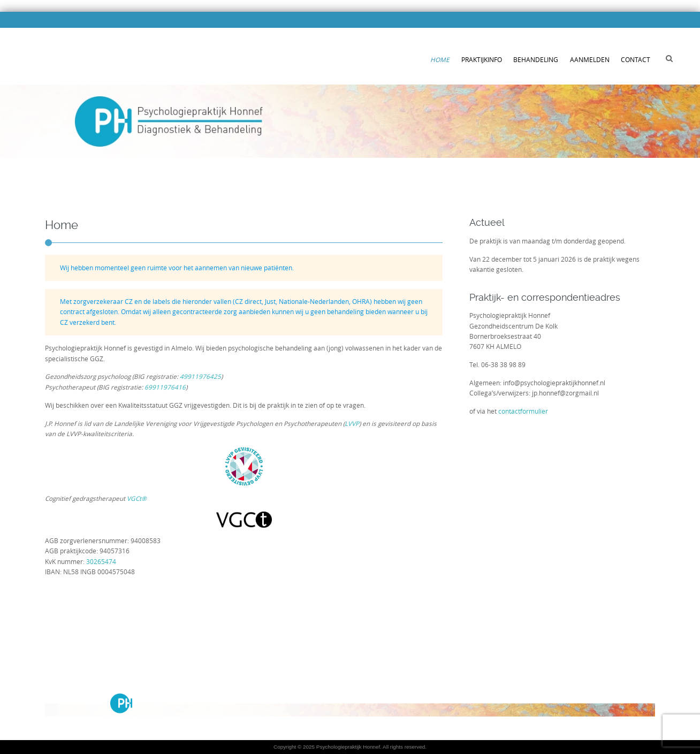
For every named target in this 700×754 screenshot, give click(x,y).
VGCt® (137, 498)
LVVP (352, 424)
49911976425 (200, 376)
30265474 (101, 562)
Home (440, 60)
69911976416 (165, 387)
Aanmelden (590, 60)
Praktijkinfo (482, 60)
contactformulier (523, 411)
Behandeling (536, 60)
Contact (636, 60)
